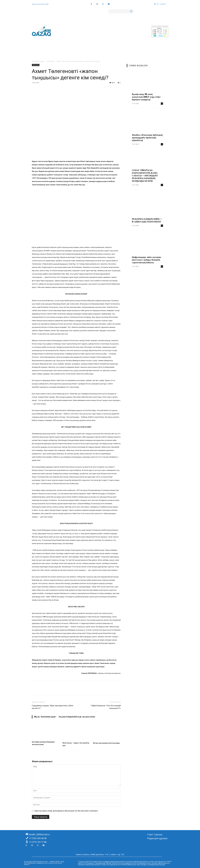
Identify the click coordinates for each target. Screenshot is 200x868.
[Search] (131, 11)
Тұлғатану (50, 61)
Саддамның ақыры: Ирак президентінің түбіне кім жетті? (53, 707)
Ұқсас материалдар (45, 717)
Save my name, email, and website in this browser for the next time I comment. (66, 811)
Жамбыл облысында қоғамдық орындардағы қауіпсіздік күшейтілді (147, 138)
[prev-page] (74, 751)
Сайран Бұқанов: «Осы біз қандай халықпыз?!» (106, 707)
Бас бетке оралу (38, 61)
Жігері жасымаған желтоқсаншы (106, 743)
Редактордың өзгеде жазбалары (77, 717)
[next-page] (78, 751)
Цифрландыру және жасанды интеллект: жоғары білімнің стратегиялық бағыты (146, 260)
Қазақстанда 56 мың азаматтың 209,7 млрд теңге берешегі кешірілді (146, 97)
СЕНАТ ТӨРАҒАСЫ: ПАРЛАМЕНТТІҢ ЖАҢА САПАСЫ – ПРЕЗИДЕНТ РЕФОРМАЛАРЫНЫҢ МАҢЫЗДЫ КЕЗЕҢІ (145, 176)
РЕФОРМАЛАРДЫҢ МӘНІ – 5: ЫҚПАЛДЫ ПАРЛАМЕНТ (147, 220)
